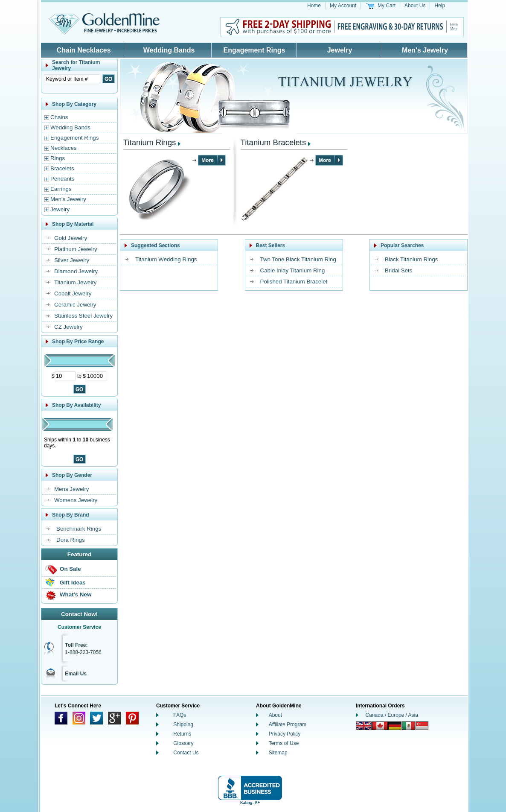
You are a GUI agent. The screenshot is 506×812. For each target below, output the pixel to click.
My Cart (387, 6)
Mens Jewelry (71, 489)
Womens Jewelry (76, 500)
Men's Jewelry (425, 50)
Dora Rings (71, 540)
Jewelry (340, 50)
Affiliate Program (288, 724)
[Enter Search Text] (73, 79)
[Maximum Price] (96, 376)
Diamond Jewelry (76, 271)
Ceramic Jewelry (75, 305)
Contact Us (186, 753)
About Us (415, 6)
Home (314, 6)
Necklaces (63, 148)
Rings (58, 158)
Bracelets (62, 168)
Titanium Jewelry (76, 282)
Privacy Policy (285, 734)
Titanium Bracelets (273, 142)
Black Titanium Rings (411, 259)
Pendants (62, 179)
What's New (76, 594)
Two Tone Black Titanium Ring (298, 259)
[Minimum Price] (65, 376)
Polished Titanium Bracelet (294, 282)
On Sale (70, 569)
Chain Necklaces (83, 50)
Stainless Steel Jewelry (83, 316)
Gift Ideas (73, 583)
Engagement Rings (254, 50)
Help (440, 6)
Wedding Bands (169, 50)
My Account (343, 6)
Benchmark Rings (79, 529)
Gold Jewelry (71, 238)
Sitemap (278, 753)
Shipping (183, 724)
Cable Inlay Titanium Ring (293, 270)
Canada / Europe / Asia (392, 715)
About (275, 715)
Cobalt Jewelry (73, 294)
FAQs (180, 715)
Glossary (183, 743)
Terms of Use (284, 743)
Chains (59, 117)
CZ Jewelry (68, 327)
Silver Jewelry (72, 260)
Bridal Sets (398, 270)
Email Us (76, 674)
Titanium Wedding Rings (166, 259)
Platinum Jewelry (76, 249)
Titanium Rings (150, 142)
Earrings (61, 189)
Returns (182, 734)
